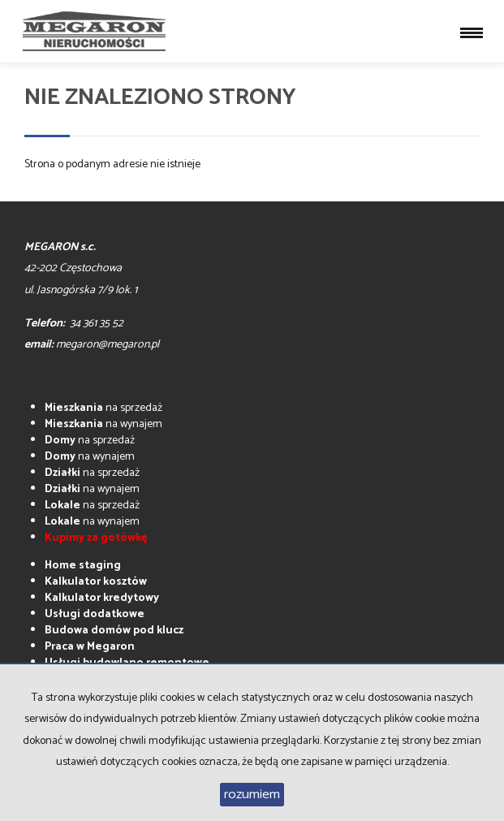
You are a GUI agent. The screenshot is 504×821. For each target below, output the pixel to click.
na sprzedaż (103, 408)
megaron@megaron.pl (108, 345)
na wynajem (103, 424)
